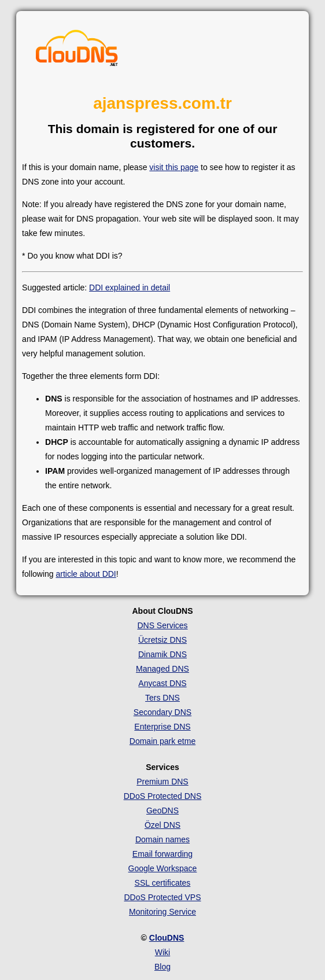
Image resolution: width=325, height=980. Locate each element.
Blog (162, 967)
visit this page (174, 167)
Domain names (162, 839)
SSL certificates (163, 883)
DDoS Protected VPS (162, 897)
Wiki (162, 952)
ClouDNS (167, 938)
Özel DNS (162, 825)
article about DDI (86, 574)
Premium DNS (162, 782)
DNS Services (162, 625)
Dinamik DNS (162, 654)
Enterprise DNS (162, 727)
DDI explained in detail (130, 288)
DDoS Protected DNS (163, 796)
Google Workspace (163, 868)
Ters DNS (162, 698)
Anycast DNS (162, 683)
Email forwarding (162, 854)
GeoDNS (162, 810)
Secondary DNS (162, 712)
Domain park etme (162, 741)
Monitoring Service (162, 912)
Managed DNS (162, 669)
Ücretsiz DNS (162, 640)
